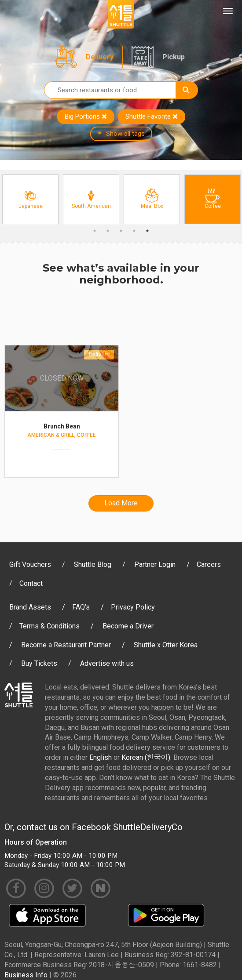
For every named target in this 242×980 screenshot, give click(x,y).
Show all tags (121, 134)
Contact (31, 583)
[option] (30, 199)
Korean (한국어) (146, 757)
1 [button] (95, 231)
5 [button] (147, 231)
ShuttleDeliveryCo (148, 827)
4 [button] (134, 231)
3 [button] (121, 231)
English (101, 757)
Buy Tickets (39, 663)
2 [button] (108, 231)
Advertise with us (107, 663)
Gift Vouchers (30, 564)
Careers (209, 564)
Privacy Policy (133, 607)
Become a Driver (128, 626)
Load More (121, 503)
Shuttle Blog (93, 564)
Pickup (174, 57)
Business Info (26, 975)
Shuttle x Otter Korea (166, 645)
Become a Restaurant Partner (66, 645)
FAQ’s (81, 607)
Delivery (100, 57)
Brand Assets (30, 607)
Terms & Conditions (49, 626)
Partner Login (155, 564)
